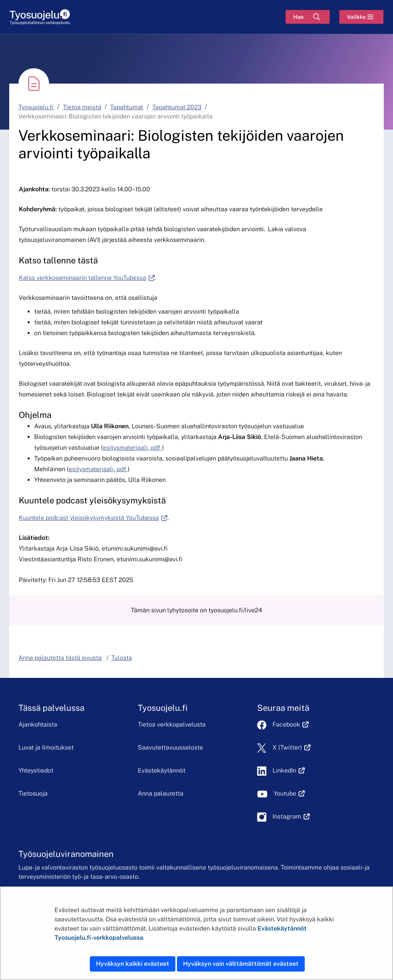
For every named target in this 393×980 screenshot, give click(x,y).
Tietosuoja (33, 793)
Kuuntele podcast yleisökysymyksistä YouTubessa (93, 518)
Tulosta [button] (122, 658)
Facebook (291, 724)
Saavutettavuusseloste (170, 747)
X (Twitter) (291, 747)
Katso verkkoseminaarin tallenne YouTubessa (87, 278)
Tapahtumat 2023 (177, 107)
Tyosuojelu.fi (36, 107)
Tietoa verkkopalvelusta (172, 724)
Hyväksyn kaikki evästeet (133, 964)
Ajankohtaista (38, 724)
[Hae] (308, 17)
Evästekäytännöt (162, 770)
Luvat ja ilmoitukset (46, 747)
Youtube (289, 793)
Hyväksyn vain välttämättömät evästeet (241, 964)
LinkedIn (289, 770)
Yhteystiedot (36, 770)
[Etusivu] (40, 17)
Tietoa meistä (82, 107)
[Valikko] (361, 17)
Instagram (291, 816)
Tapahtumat (127, 107)
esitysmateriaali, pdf (132, 448)
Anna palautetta (161, 793)
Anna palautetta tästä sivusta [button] (60, 658)
